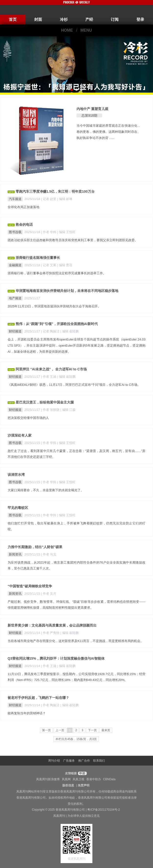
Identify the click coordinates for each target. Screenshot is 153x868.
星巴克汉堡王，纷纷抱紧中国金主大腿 (45, 402)
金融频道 (15, 265)
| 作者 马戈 (49, 554)
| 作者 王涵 (49, 377)
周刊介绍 (54, 761)
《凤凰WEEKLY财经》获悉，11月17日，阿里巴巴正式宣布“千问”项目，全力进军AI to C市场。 (74, 385)
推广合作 (84, 761)
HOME (67, 30)
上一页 (60, 730)
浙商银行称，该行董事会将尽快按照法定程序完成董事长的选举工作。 (57, 273)
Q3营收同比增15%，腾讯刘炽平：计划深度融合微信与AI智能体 (56, 658)
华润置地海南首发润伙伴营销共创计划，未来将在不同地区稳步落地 (67, 291)
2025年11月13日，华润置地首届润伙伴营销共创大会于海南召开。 (54, 306)
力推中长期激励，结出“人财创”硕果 (35, 547)
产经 (89, 19)
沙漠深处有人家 (20, 435)
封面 (38, 19)
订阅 (115, 19)
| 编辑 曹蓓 (65, 265)
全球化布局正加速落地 (23, 207)
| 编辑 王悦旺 (66, 232)
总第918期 (89, 115)
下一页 (92, 730)
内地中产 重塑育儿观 (92, 109)
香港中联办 (94, 779)
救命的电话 (24, 225)
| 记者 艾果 (49, 265)
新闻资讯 (15, 554)
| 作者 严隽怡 (51, 633)
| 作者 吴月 (49, 594)
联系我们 (99, 761)
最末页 (106, 730)
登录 (140, 19)
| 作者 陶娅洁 (51, 705)
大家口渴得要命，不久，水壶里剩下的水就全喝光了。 (46, 490)
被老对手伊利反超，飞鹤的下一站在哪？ (38, 698)
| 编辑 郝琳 (65, 199)
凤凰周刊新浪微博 (48, 779)
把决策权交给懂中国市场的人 (28, 418)
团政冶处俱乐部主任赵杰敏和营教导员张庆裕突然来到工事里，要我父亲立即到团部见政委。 (73, 240)
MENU (86, 30)
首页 (13, 19)
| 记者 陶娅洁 (51, 331)
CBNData (109, 779)
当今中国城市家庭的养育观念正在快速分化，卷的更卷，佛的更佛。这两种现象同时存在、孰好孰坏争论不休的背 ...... (109, 132)
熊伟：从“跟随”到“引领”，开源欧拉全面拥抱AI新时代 (57, 324)
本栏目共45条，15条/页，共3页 (76, 739)
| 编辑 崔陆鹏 (70, 331)
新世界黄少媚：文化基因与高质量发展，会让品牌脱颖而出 (52, 625)
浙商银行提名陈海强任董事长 (38, 258)
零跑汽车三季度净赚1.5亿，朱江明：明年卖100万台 (55, 191)
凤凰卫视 (78, 779)
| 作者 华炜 (49, 232)
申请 (82, 773)
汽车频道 (15, 199)
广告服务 (69, 761)
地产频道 (15, 298)
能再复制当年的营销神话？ (27, 713)
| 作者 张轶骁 (51, 410)
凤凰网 (66, 779)
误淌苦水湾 (16, 475)
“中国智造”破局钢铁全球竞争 (30, 586)
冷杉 (64, 19)
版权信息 (68, 785)
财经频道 (15, 331)
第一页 (46, 730)
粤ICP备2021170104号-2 (104, 810)
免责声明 (84, 785)
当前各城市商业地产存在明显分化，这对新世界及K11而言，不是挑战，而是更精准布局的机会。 (76, 641)
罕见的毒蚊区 (18, 508)
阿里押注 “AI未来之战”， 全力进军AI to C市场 (51, 369)
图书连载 (15, 232)
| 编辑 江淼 (68, 410)
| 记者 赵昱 (49, 199)
